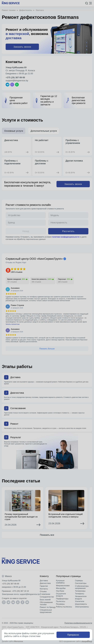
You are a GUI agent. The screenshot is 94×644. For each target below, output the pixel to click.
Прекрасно (73, 635)
